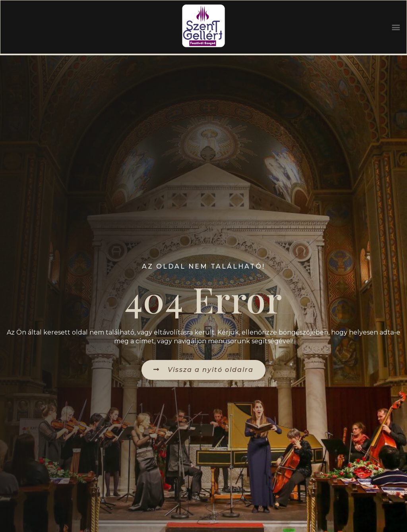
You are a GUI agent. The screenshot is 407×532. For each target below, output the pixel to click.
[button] (395, 28)
